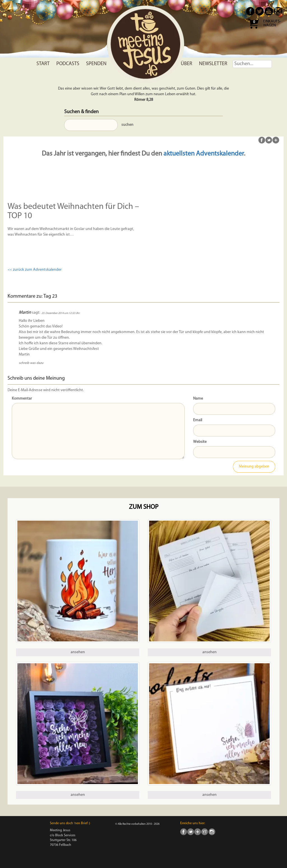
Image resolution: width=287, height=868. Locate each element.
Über (187, 64)
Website (200, 442)
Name (198, 399)
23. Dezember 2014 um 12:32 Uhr (61, 313)
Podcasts (68, 64)
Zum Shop (144, 507)
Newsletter (213, 64)
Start (43, 64)
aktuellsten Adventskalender (204, 154)
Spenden (96, 64)
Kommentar (22, 399)
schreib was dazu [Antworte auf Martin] (31, 363)
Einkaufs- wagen (272, 24)
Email (198, 420)
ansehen (78, 652)
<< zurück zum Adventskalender (35, 270)
